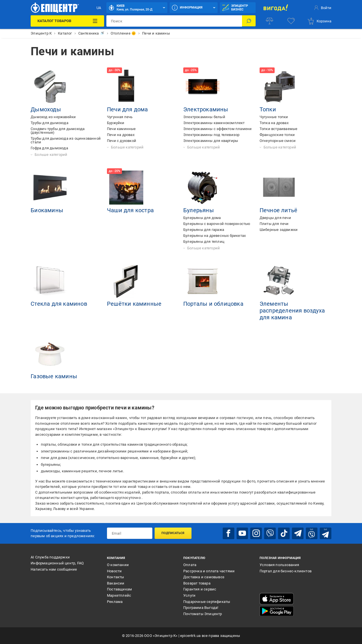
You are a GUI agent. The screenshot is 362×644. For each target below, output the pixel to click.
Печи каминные (121, 129)
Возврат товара (197, 583)
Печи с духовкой (122, 141)
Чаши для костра (130, 210)
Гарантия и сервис (200, 589)
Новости (114, 571)
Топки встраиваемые (279, 129)
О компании (118, 565)
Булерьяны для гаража (204, 230)
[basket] (319, 21)
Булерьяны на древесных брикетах (214, 236)
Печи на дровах (121, 135)
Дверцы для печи (275, 218)
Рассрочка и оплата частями (209, 571)
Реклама (115, 601)
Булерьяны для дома (202, 218)
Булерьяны (199, 210)
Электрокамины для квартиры (211, 141)
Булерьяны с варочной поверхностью (217, 224)
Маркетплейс (119, 595)
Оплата (190, 565)
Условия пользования (279, 565)
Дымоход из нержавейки (53, 117)
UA (99, 8)
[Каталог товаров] (67, 21)
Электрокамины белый (204, 117)
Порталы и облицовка (213, 304)
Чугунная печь (120, 117)
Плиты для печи (274, 224)
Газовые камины (54, 376)
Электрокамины (206, 109)
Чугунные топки (274, 117)
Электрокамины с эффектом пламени (217, 129)
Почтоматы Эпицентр (203, 614)
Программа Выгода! (201, 607)
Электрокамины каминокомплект (214, 123)
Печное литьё (278, 210)
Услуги (189, 595)
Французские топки (277, 135)
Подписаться (173, 533)
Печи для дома (128, 109)
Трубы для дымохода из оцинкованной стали (66, 140)
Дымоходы (46, 109)
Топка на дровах (274, 123)
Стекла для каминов (59, 304)
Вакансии (116, 583)
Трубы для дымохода (50, 123)
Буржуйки (116, 123)
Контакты (116, 577)
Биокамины (47, 210)
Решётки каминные (134, 304)
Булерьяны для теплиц (204, 242)
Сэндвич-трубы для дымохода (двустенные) (58, 131)
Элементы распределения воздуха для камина (292, 311)
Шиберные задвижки (279, 230)
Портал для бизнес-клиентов (286, 571)
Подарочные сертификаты (207, 601)
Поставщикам (119, 589)
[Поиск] (249, 21)
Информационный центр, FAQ (57, 563)
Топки (268, 109)
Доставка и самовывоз (204, 577)
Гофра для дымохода (49, 148)
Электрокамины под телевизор (211, 135)
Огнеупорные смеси (278, 141)
